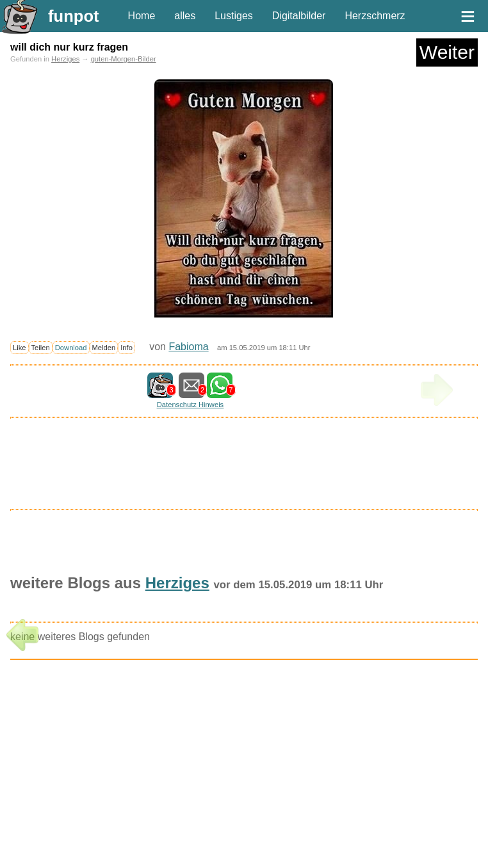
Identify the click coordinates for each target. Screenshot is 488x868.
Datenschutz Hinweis (190, 405)
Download (71, 348)
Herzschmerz (375, 16)
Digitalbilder (299, 16)
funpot (74, 16)
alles (185, 16)
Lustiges (234, 16)
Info (126, 348)
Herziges (65, 59)
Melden (104, 348)
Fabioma (188, 347)
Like (20, 348)
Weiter (447, 52)
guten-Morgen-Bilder (124, 59)
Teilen (41, 348)
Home (142, 16)
